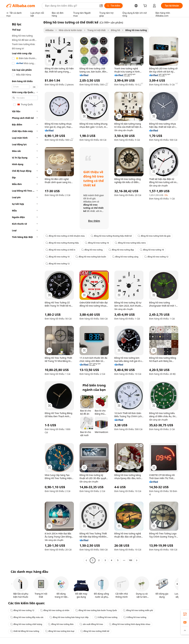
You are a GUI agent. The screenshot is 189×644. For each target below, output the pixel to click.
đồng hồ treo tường (92, 250)
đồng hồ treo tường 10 (152, 250)
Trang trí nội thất (97, 30)
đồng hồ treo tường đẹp (121, 250)
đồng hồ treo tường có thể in (60, 250)
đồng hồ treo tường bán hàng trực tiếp (69, 617)
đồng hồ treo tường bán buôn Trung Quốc (96, 610)
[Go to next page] (137, 560)
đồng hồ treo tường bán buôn (91, 257)
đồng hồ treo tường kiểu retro (130, 243)
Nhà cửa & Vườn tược (70, 30)
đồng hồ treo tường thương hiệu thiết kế (111, 236)
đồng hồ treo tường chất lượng (26, 624)
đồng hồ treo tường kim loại (60, 631)
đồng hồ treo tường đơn (61, 624)
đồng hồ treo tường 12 (156, 257)
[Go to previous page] (86, 560)
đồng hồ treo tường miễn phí (138, 610)
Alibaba (49, 30)
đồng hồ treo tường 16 (97, 243)
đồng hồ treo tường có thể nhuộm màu (65, 236)
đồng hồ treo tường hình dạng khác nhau (130, 624)
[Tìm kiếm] (113, 6)
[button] (101, 6)
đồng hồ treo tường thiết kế (95, 631)
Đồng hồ (115, 30)
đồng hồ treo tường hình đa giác (154, 236)
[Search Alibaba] (71, 6)
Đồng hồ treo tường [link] (136, 30)
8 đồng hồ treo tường (106, 617)
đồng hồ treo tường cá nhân (55, 610)
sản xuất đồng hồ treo (91, 624)
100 (130, 560)
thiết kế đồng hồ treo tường (25, 631)
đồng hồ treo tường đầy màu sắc (27, 617)
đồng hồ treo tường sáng (125, 257)
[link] (185, 614)
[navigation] (24, 292)
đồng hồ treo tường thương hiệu (62, 243)
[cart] (146, 6)
